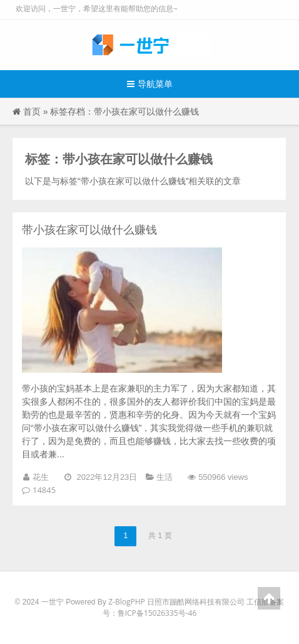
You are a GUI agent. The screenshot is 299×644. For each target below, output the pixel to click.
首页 (32, 111)
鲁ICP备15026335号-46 (157, 613)
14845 (44, 490)
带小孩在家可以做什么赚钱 (89, 229)
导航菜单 (150, 84)
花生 (41, 477)
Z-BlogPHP (127, 602)
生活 (165, 477)
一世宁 (53, 602)
